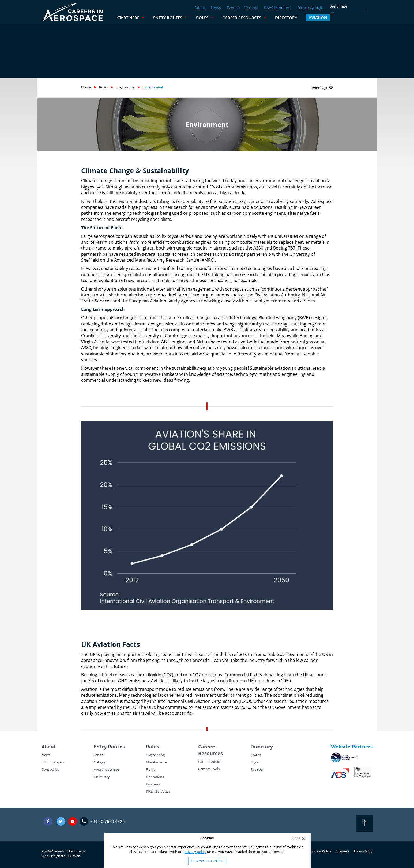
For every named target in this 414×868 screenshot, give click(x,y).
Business (153, 784)
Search (256, 755)
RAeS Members (278, 8)
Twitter (61, 821)
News (216, 8)
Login (255, 762)
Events (233, 8)
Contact (251, 8)
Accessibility (363, 851)
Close (296, 838)
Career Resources (285, 18)
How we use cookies (207, 861)
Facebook (48, 821)
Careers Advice (210, 762)
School (99, 755)
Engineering (125, 87)
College (99, 762)
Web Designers (53, 856)
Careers (207, 747)
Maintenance (156, 762)
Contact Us (50, 769)
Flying (151, 769)
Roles (245, 18)
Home (86, 87)
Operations (155, 777)
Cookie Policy (321, 851)
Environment (153, 87)
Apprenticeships (107, 769)
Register (257, 769)
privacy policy (195, 852)
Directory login (310, 8)
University (102, 777)
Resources (210, 753)
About (200, 8)
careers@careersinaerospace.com (73, 821)
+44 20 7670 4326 (108, 821)
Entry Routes (210, 18)
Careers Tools (209, 769)
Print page (320, 88)
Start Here (171, 18)
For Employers (53, 762)
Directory (329, 18)
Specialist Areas (158, 791)
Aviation (361, 18)
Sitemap (342, 851)
